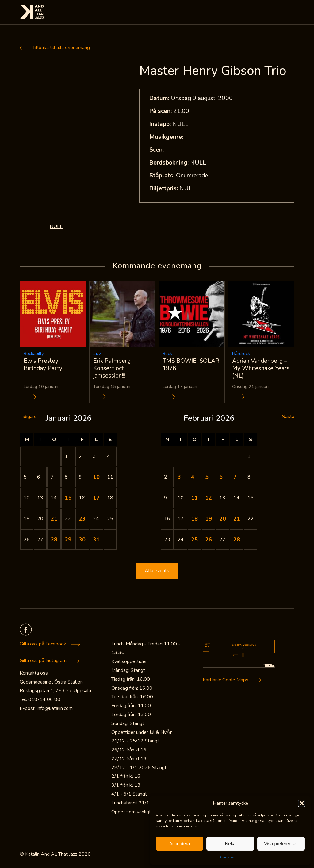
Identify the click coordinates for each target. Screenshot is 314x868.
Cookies (227, 857)
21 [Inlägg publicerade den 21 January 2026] (54, 519)
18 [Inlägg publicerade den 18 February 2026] (194, 519)
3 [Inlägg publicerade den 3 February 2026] (179, 478)
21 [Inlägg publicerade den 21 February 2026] (237, 519)
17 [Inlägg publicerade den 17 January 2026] (96, 498)
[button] (302, 803)
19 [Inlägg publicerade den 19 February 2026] (209, 519)
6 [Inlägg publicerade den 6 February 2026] (221, 478)
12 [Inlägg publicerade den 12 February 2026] (209, 498)
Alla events (157, 571)
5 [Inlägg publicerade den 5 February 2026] (207, 478)
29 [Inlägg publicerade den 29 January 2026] (68, 540)
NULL (56, 227)
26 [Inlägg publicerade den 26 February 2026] (209, 540)
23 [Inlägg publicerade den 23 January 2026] (82, 519)
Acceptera (180, 844)
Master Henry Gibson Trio (213, 71)
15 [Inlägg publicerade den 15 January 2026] (68, 498)
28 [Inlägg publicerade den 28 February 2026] (237, 540)
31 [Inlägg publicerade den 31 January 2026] (96, 540)
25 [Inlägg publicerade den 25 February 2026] (194, 540)
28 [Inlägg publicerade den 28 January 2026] (54, 540)
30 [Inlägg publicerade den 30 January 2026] (82, 540)
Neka (230, 844)
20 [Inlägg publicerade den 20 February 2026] (223, 519)
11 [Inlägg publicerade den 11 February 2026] (194, 498)
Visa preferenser (281, 844)
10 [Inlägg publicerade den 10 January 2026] (96, 478)
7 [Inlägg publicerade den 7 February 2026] (235, 478)
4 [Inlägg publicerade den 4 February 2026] (193, 478)
